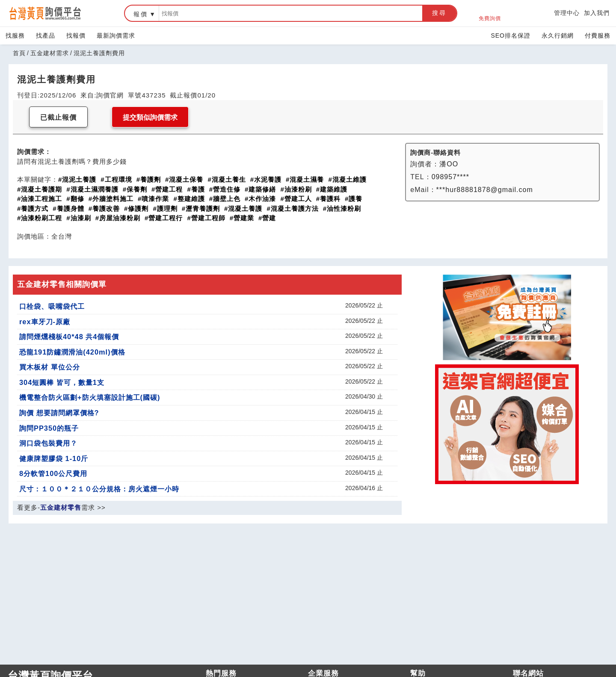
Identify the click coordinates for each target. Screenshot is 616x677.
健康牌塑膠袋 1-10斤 (54, 458)
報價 (141, 14)
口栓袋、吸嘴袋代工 (52, 306)
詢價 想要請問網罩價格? (59, 413)
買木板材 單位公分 (50, 367)
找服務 (15, 35)
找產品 (46, 35)
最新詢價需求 (116, 35)
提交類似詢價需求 (150, 117)
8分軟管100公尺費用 (53, 473)
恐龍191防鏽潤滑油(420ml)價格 (72, 352)
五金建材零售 (61, 507)
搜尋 (439, 13)
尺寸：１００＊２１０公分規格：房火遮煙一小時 (99, 489)
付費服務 (598, 35)
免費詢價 (490, 13)
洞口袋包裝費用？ (48, 443)
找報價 (76, 35)
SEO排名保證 (511, 35)
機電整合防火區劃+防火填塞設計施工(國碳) (90, 397)
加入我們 (597, 13)
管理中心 (567, 13)
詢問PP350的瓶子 (49, 428)
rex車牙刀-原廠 (45, 322)
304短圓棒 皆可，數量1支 (62, 382)
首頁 (19, 53)
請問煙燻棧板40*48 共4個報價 (69, 337)
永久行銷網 (558, 35)
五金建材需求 (50, 53)
